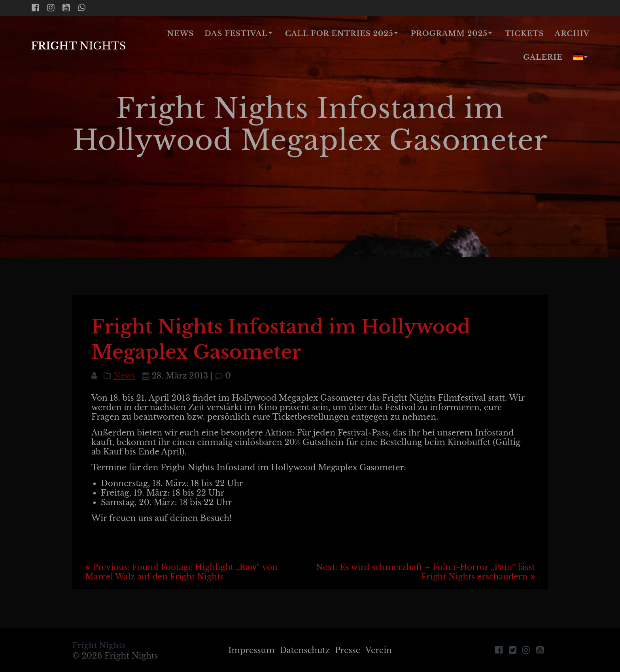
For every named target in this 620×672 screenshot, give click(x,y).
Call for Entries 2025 (339, 34)
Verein (379, 650)
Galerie (543, 57)
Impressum (251, 650)
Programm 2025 (449, 34)
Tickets (525, 34)
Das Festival (236, 34)
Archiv (572, 34)
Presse (348, 650)
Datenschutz (305, 650)
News (181, 34)
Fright (78, 46)
